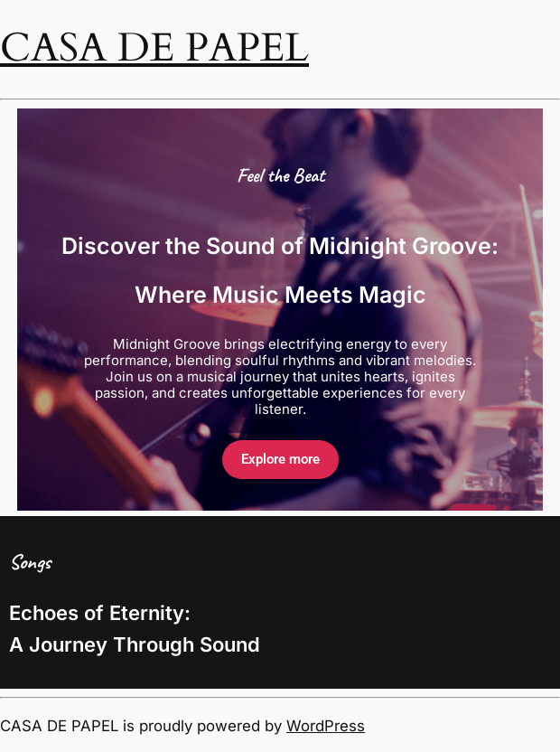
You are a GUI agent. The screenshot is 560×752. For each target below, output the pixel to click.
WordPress (326, 726)
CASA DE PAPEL (154, 48)
